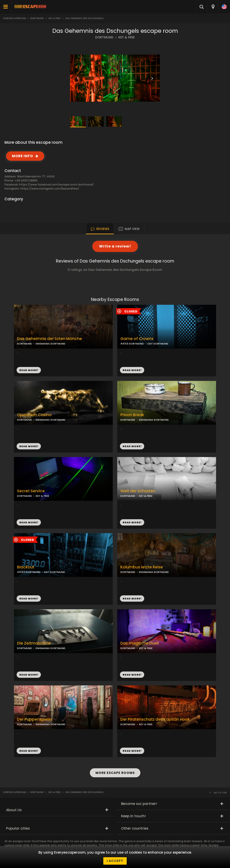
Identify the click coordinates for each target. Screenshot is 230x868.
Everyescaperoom (15, 18)
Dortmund (37, 18)
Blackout (26, 567)
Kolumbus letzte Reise (142, 567)
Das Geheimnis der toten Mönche (50, 339)
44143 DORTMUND (132, 344)
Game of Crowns (137, 339)
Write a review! (115, 246)
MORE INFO (22, 156)
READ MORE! (132, 370)
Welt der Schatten (138, 491)
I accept (115, 861)
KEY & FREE (127, 37)
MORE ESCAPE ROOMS (115, 773)
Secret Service (31, 491)
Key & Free (54, 18)
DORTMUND (104, 37)
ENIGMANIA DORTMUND (154, 420)
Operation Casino (34, 415)
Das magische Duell (140, 643)
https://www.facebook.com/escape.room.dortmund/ (56, 184)
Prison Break (132, 415)
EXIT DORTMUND (158, 344)
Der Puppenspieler (35, 719)
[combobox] (213, 7)
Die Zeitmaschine (34, 643)
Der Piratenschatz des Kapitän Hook (155, 719)
